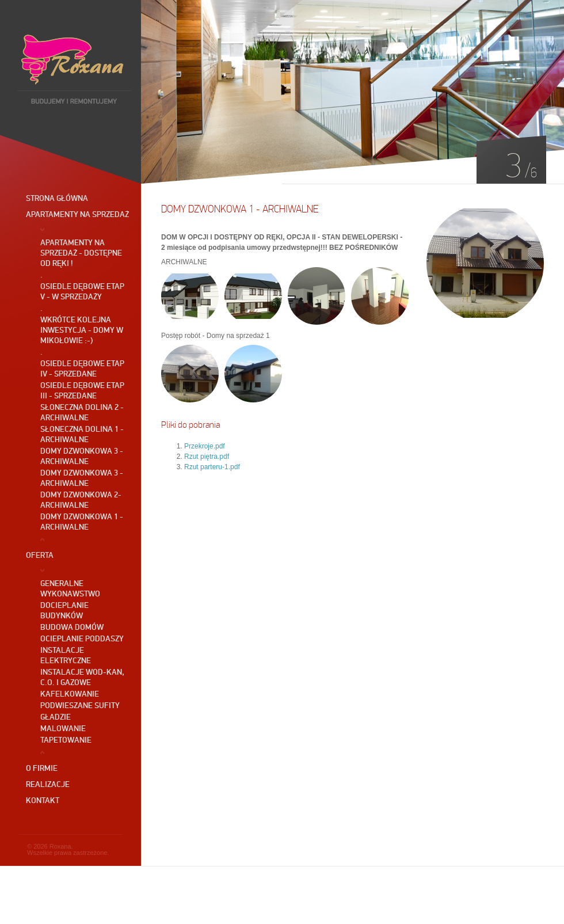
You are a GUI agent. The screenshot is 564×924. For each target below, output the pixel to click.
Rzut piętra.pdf (207, 457)
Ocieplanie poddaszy (82, 638)
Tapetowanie (66, 740)
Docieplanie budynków (64, 610)
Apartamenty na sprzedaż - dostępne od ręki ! (81, 253)
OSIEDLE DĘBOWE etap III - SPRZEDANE (82, 390)
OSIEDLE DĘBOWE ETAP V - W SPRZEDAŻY (82, 291)
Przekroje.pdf (205, 446)
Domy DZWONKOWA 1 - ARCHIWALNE (82, 522)
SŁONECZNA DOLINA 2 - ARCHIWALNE (82, 412)
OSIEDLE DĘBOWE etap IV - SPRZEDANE (82, 368)
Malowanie (63, 728)
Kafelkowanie (70, 694)
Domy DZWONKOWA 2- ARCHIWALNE (81, 500)
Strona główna (57, 198)
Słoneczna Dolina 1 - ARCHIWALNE (82, 434)
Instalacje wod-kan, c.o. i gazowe (82, 677)
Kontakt (43, 800)
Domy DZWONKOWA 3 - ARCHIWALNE (82, 456)
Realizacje (48, 784)
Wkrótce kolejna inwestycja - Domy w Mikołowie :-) (82, 330)
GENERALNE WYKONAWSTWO (70, 588)
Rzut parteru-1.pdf (212, 467)
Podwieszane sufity (80, 705)
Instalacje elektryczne (66, 655)
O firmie (42, 768)
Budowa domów (72, 627)
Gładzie (56, 717)
